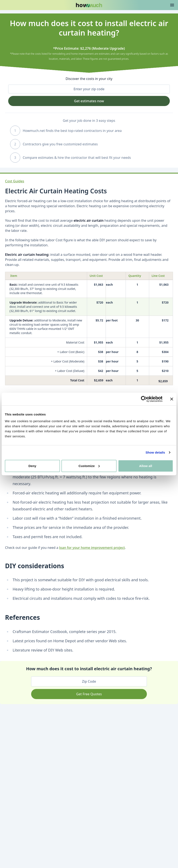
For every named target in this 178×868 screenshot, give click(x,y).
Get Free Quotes (89, 694)
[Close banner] (172, 399)
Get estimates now (89, 101)
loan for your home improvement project (92, 548)
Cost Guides (15, 181)
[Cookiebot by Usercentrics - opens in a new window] (144, 399)
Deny (32, 466)
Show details (155, 452)
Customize (89, 466)
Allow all (146, 466)
